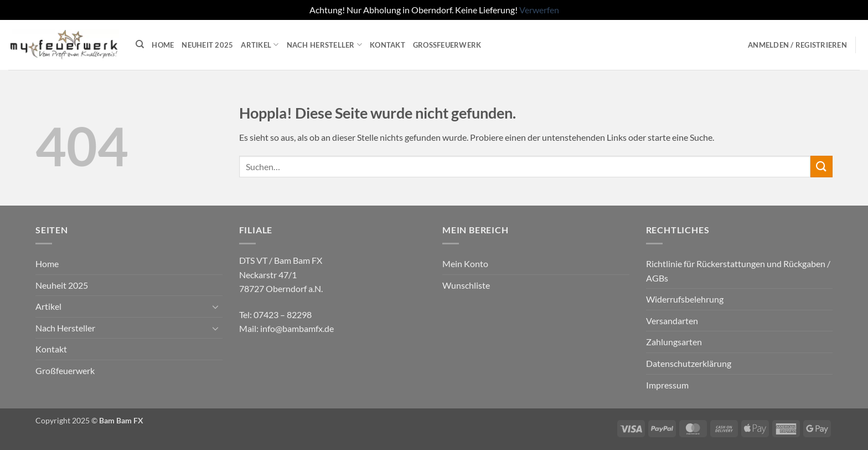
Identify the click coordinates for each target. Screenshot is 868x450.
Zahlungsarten (674, 342)
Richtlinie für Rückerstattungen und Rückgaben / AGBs (738, 271)
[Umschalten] (216, 306)
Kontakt (387, 45)
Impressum (667, 385)
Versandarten (672, 321)
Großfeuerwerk (447, 45)
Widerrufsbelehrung (685, 299)
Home (163, 45)
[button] (797, 45)
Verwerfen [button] (539, 10)
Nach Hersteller (324, 45)
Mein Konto (465, 264)
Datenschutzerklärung (689, 363)
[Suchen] (140, 44)
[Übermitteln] (821, 167)
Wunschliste (466, 285)
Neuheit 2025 (207, 45)
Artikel (260, 45)
